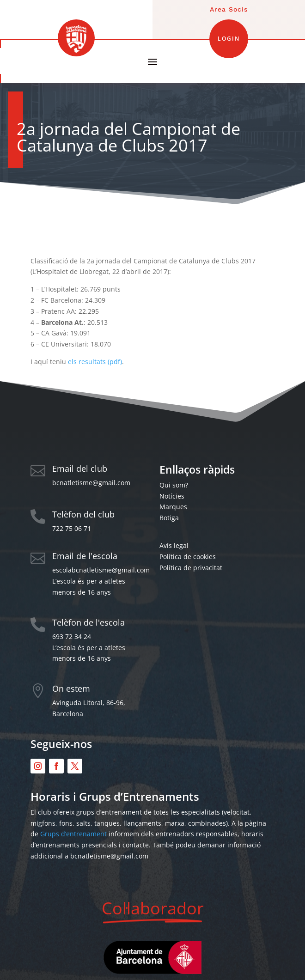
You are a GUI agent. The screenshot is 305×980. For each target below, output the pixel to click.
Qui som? (174, 485)
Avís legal (174, 545)
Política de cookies (188, 557)
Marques (173, 507)
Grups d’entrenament (73, 834)
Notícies (172, 496)
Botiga (169, 518)
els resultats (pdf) (95, 362)
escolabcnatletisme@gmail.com (101, 570)
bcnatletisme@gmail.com (91, 483)
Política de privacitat (191, 568)
